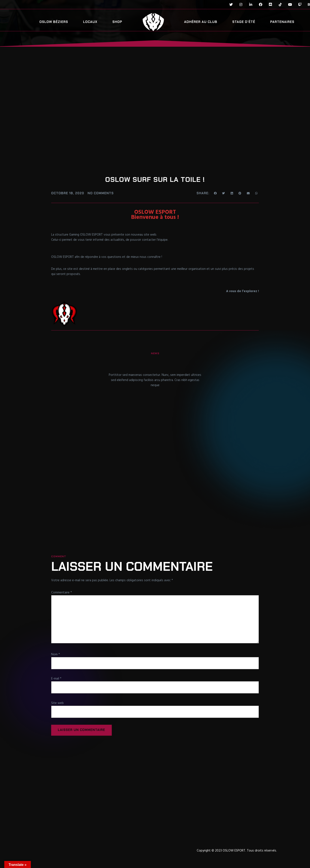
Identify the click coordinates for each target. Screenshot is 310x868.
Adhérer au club (201, 22)
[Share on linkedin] (232, 193)
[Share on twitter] (224, 193)
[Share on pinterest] (240, 193)
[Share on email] (248, 193)
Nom (56, 654)
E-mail (56, 679)
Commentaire (62, 592)
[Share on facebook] (215, 193)
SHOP (117, 22)
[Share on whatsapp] (257, 193)
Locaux (90, 22)
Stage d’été (244, 22)
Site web (57, 703)
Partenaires (282, 22)
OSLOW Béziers (54, 22)
